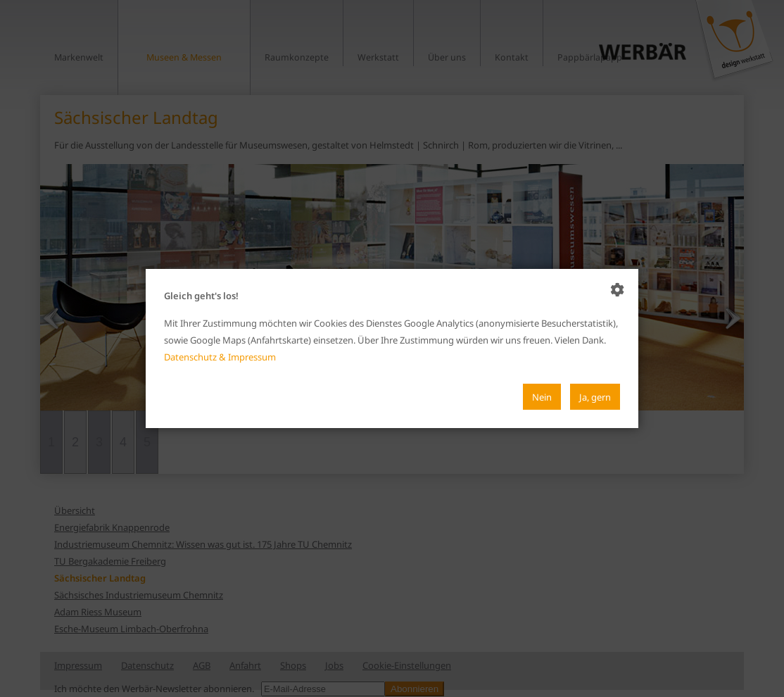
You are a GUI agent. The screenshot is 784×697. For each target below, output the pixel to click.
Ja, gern (595, 397)
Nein (542, 397)
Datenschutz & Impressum (220, 357)
